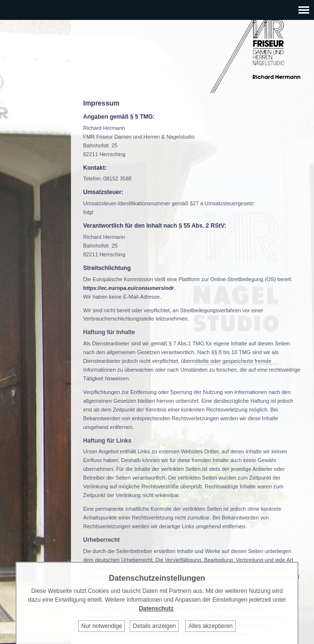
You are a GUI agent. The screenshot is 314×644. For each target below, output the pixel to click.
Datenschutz (156, 608)
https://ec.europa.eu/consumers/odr (129, 288)
